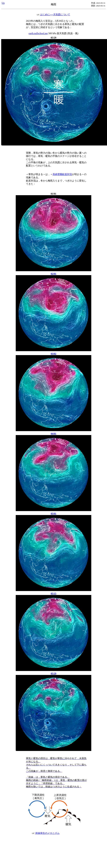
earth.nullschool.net (38, 33)
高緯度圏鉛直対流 (62, 174)
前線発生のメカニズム (46, 833)
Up (3, 3)
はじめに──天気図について (54, 15)
